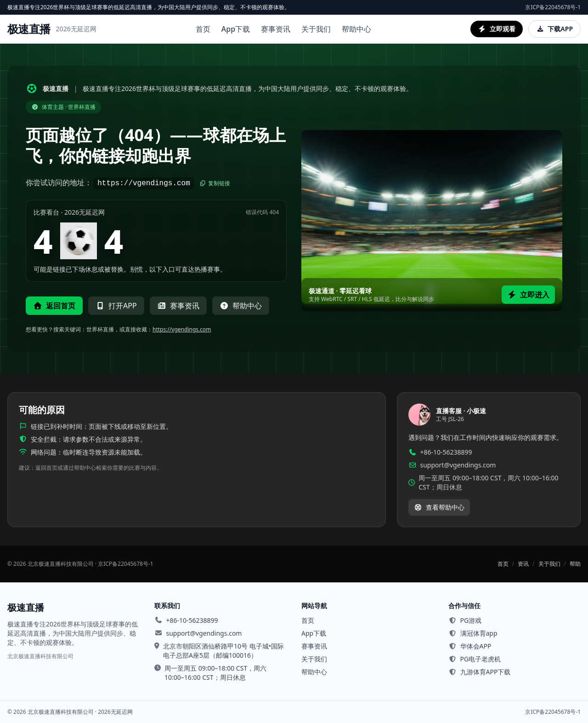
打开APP (116, 306)
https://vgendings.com (182, 329)
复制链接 (215, 183)
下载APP (554, 29)
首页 (203, 29)
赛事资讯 (276, 29)
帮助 (575, 564)
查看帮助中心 (439, 507)
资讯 (523, 564)
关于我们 (316, 29)
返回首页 (54, 306)
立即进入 (528, 295)
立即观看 (497, 29)
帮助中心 (356, 29)
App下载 (236, 29)
